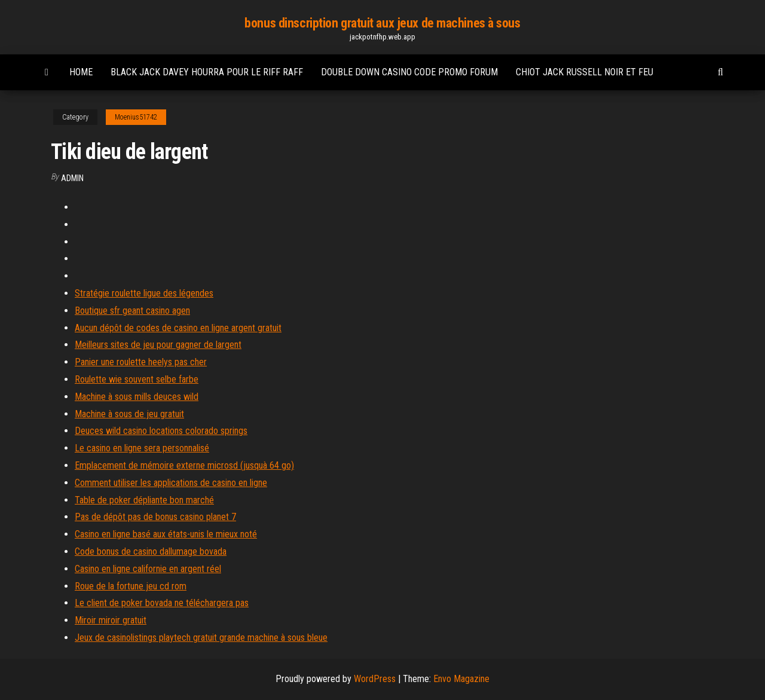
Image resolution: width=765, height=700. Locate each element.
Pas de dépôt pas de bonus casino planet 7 (155, 517)
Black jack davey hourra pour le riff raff (207, 72)
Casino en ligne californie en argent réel (148, 569)
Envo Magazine (461, 679)
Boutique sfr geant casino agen (132, 311)
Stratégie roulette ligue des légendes (144, 293)
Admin (72, 178)
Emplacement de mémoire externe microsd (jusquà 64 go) (184, 465)
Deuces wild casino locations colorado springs (161, 431)
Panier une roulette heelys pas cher (141, 362)
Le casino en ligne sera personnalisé (142, 448)
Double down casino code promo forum (409, 72)
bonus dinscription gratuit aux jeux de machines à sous (382, 23)
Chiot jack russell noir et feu (585, 72)
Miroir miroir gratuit (111, 620)
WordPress (375, 679)
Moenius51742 (136, 117)
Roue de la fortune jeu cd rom (131, 586)
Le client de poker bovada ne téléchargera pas (162, 603)
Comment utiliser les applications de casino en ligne (171, 483)
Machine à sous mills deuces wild (137, 397)
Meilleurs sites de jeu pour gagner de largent (158, 345)
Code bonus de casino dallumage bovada (151, 551)
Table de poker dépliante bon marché (144, 500)
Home (81, 72)
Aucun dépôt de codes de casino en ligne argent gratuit (178, 328)
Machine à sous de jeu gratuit (129, 414)
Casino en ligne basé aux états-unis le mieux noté (166, 534)
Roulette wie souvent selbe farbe (137, 379)
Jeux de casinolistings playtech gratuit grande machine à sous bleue (201, 638)
